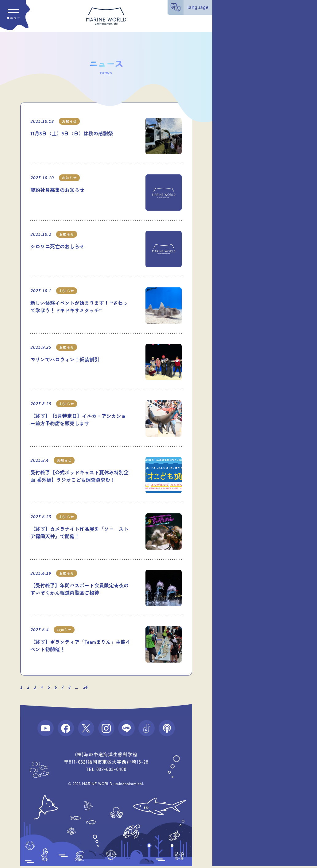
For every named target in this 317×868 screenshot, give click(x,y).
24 (87, 687)
